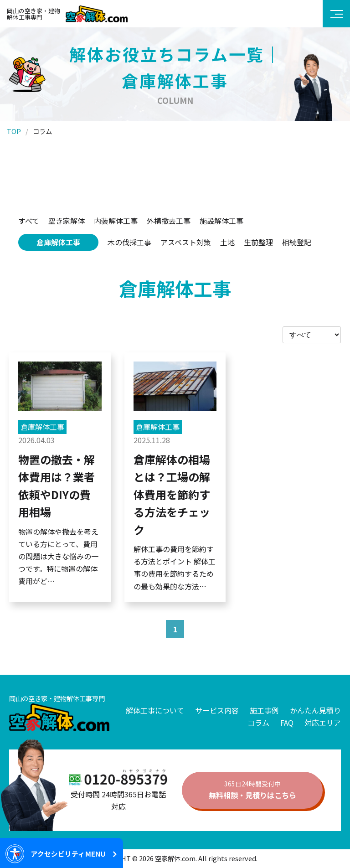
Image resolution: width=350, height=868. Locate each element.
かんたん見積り (315, 710)
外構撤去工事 (169, 221)
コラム (258, 723)
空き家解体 (67, 221)
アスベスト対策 (186, 242)
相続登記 (297, 242)
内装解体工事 (116, 221)
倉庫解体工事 (58, 242)
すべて (29, 221)
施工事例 (264, 710)
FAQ (287, 723)
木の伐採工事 (129, 242)
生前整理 (258, 242)
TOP (14, 131)
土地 (227, 242)
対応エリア (323, 723)
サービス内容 (217, 710)
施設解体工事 (221, 221)
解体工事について (155, 710)
